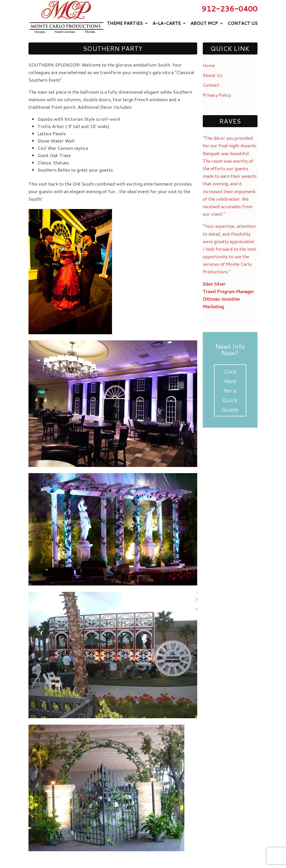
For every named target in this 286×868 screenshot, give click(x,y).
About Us (213, 75)
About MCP (204, 23)
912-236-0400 (230, 9)
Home (209, 65)
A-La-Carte (167, 23)
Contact (211, 85)
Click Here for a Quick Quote (230, 390)
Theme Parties (125, 23)
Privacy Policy (217, 95)
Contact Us (243, 23)
